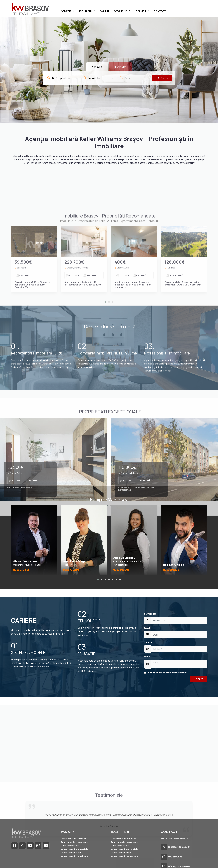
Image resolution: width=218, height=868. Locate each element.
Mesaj (147, 657)
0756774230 (71, 570)
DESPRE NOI (121, 11)
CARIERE (104, 11)
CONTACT (160, 11)
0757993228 (171, 570)
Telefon (148, 642)
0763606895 (121, 570)
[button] (98, 579)
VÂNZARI (66, 11)
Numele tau (150, 614)
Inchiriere (120, 67)
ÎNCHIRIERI (85, 11)
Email (147, 628)
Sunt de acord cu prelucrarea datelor (166, 673)
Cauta (162, 78)
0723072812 (21, 570)
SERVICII (141, 11)
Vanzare (97, 67)
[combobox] (62, 78)
